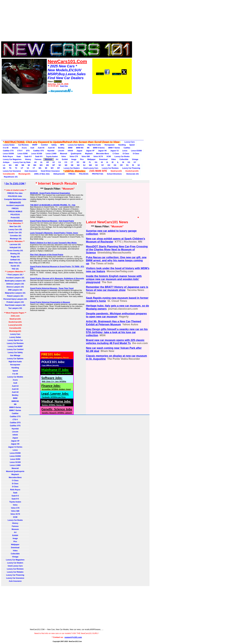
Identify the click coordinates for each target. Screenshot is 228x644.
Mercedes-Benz (103, 154)
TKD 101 (15, 269)
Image (74, 159)
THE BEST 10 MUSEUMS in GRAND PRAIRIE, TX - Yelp (53, 205)
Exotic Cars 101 (15, 233)
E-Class (126, 154)
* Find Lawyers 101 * (15, 275)
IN (123, 162)
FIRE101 (72, 174)
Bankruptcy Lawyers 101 (15, 281)
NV (97, 165)
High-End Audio (94, 145)
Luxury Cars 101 (15, 230)
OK (115, 165)
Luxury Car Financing (131, 168)
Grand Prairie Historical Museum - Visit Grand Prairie (52, 221)
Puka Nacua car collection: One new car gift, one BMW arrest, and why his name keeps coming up (116, 260)
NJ (84, 165)
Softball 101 (15, 260)
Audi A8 (51, 148)
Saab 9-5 (39, 156)
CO (66, 162)
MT (54, 165)
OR (121, 165)
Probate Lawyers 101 (15, 302)
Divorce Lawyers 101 (15, 287)
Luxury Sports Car (15, 340)
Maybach (89, 154)
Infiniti (70, 151)
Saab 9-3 (28, 156)
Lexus (125, 151)
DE (84, 162)
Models (15, 148)
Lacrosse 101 (15, 244)
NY (103, 165)
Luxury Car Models (15, 377)
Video (113, 159)
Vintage (135, 159)
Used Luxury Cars (91, 168)
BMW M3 (80, 148)
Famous (38, 159)
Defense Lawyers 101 (15, 284)
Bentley (61, 148)
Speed (132, 145)
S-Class (136, 154)
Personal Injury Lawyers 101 (15, 299)
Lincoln (61, 151)
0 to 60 (6, 148)
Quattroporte (76, 154)
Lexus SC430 (37, 154)
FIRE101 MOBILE (15, 212)
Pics (82, 159)
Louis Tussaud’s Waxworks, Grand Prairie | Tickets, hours (54, 233)
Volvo (64, 156)
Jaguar (79, 151)
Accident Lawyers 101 (15, 278)
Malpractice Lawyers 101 (15, 293)
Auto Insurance (31, 171)
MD (17, 165)
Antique (6, 162)
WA (40, 168)
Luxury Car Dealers (72, 168)
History (28, 159)
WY (59, 168)
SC (139, 165)
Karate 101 (15, 266)
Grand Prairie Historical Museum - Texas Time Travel (52, 288)
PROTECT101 (98, 174)
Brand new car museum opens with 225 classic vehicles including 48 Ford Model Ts (115, 342)
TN (10, 168)
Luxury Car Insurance (12, 171)
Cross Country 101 (15, 251)
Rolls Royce (8, 156)
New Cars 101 (15, 226)
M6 (88, 148)
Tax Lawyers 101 (15, 308)
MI (29, 165)
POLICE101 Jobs (15, 196)
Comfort (44, 145)
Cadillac (127, 148)
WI (46, 168)
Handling (122, 145)
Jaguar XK (102, 151)
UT (22, 168)
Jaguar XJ (115, 151)
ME (23, 165)
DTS (28, 151)
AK (35, 162)
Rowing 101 (15, 254)
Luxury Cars (15, 334)
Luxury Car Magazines (12, 159)
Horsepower (110, 145)
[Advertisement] (67, 21)
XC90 (109, 156)
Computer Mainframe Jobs (15, 199)
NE (72, 165)
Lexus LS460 (51, 154)
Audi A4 (15, 386)
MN (35, 165)
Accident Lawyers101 (15, 205)
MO (41, 165)
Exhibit (65, 159)
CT (72, 162)
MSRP (35, 145)
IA (107, 162)
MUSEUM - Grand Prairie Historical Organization (50, 193)
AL (41, 162)
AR (47, 162)
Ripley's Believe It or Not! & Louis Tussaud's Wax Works (53, 243)
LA (4, 165)
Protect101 (15, 218)
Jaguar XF (90, 151)
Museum (49, 159)
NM (90, 165)
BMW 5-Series (99, 148)
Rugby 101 (15, 257)
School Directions (114, 174)
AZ (54, 162)
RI (133, 165)
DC (78, 162)
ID (113, 162)
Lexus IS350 (22, 154)
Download (103, 159)
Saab (19, 156)
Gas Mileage (15, 356)
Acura (24, 148)
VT (34, 168)
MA (10, 165)
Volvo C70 (74, 156)
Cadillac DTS (15, 423)
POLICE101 (84, 174)
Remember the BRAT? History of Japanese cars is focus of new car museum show (117, 289)
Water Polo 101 (15, 263)
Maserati (64, 154)
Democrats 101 (132, 174)
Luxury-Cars (130, 142)
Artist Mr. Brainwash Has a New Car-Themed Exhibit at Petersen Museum (113, 323)
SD (4, 168)
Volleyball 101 (15, 248)
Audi (32, 148)
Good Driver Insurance (50, 171)
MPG (62, 145)
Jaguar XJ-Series (15, 447)
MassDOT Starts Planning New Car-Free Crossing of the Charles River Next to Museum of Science (117, 250)
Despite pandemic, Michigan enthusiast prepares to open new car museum (116, 315)
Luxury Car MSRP (15, 346)
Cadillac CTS (8, 151)
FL (90, 162)
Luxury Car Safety (15, 352)
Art (57, 159)
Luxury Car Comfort (15, 349)
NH (78, 165)
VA (28, 168)
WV (52, 168)
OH (109, 165)
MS (48, 165)
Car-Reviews (23, 145)
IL (118, 162)
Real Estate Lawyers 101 (15, 305)
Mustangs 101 (15, 239)
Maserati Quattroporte (15, 471)
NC (60, 165)
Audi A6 (41, 148)
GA (96, 162)
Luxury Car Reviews (110, 168)
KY (135, 162)
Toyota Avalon (52, 156)
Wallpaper (91, 159)
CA (60, 162)
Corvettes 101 (15, 236)
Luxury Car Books (122, 156)
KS (129, 162)
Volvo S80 (86, 156)
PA (127, 165)
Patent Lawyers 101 (15, 296)
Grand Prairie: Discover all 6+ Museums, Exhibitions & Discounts (57, 278)
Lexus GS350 (8, 154)
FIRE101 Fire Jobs (15, 193)
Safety (54, 145)
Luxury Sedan (15, 337)
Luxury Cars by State (22, 162)
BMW (70, 148)
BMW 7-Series (114, 148)
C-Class (116, 154)
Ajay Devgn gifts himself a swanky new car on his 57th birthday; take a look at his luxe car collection (117, 332)
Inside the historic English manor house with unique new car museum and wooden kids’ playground (114, 279)
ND (66, 165)
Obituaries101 (59, 174)
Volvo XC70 (98, 156)
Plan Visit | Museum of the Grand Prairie (47, 255)
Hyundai (51, 151)
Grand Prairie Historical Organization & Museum (50, 302)
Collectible (124, 159)
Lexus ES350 (136, 151)
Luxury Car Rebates (15, 572)
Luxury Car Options (76, 145)
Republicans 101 (10, 177)
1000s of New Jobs (42, 174)
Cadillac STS (38, 151)
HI (102, 162)
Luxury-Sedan (9, 145)
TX (16, 168)
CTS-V (20, 151)
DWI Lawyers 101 (15, 290)
